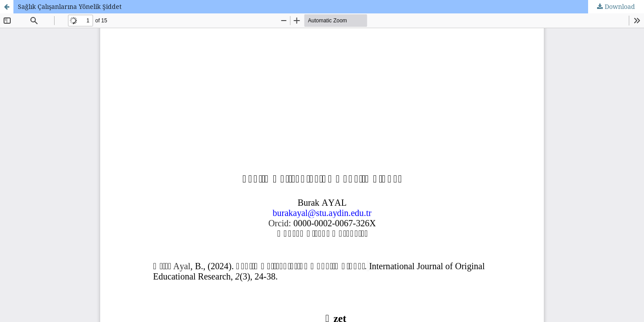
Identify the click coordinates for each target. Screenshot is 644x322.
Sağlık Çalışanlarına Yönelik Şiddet (70, 6)
